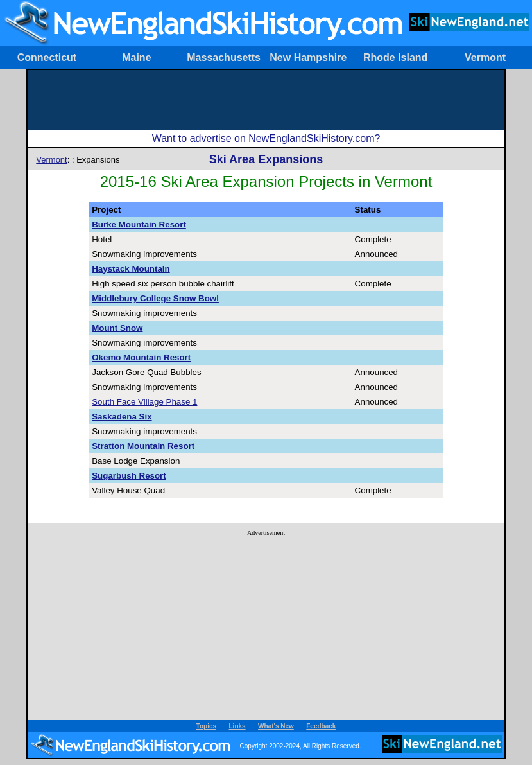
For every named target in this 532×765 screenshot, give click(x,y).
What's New (276, 726)
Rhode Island (395, 57)
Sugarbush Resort (129, 476)
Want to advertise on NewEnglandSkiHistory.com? (266, 138)
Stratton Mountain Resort (143, 446)
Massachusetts (224, 57)
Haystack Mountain (131, 269)
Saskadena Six (122, 417)
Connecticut (47, 57)
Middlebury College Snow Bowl (155, 298)
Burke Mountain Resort (139, 224)
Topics (206, 726)
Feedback (321, 726)
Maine (136, 57)
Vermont (485, 57)
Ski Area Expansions (266, 159)
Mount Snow (117, 328)
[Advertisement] (266, 99)
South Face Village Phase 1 (144, 402)
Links (237, 726)
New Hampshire (308, 57)
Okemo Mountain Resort (141, 357)
